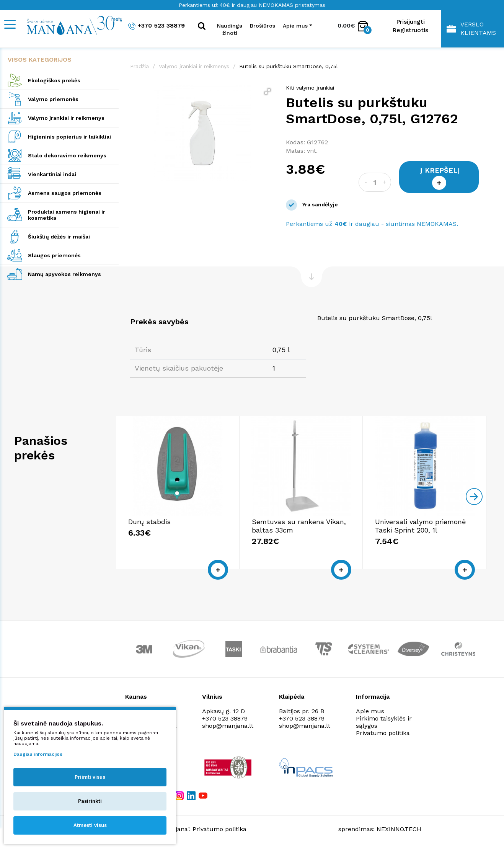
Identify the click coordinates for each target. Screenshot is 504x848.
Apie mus (370, 711)
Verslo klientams (471, 29)
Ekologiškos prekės (54, 80)
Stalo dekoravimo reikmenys (67, 155)
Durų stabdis (149, 522)
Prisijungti (410, 22)
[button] (267, 91)
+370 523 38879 (157, 26)
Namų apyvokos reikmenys (64, 274)
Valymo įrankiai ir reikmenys (66, 118)
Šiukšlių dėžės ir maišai (59, 237)
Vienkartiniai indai (52, 174)
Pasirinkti (90, 801)
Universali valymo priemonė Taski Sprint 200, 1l (420, 526)
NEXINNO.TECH (399, 829)
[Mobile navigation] (10, 24)
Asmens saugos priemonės (65, 193)
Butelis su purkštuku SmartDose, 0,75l (289, 66)
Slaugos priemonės (54, 255)
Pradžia (139, 66)
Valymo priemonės (53, 99)
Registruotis (410, 30)
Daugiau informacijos (38, 754)
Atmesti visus (90, 825)
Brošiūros (263, 26)
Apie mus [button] (295, 26)
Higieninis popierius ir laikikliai (69, 137)
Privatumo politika (383, 733)
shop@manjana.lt (228, 726)
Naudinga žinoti (230, 29)
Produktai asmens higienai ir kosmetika (67, 215)
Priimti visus (90, 777)
